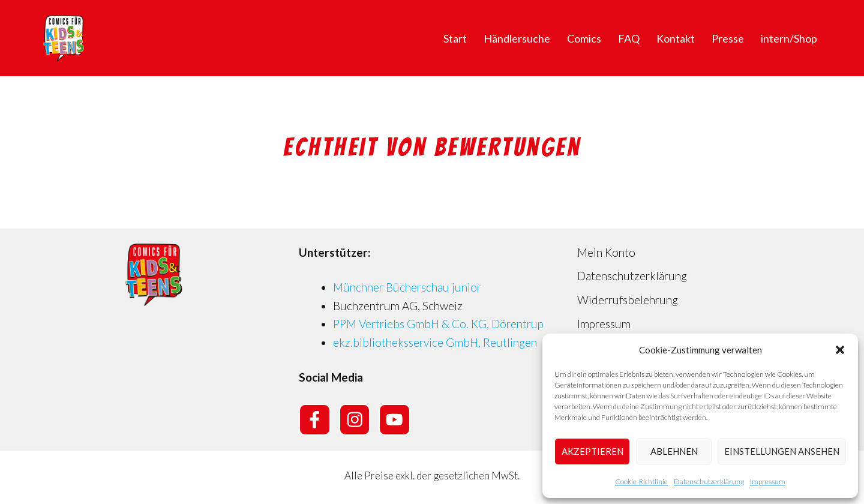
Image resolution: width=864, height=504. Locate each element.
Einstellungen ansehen (782, 451)
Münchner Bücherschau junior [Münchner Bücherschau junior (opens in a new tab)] (407, 287)
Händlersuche (517, 38)
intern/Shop (789, 38)
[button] (840, 350)
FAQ (629, 38)
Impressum (768, 481)
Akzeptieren (592, 451)
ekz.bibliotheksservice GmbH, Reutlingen (435, 342)
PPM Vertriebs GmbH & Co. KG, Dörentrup (438, 324)
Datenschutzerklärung (709, 481)
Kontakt (676, 38)
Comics (584, 38)
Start (455, 38)
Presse (728, 38)
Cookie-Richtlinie (641, 481)
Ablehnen (674, 451)
